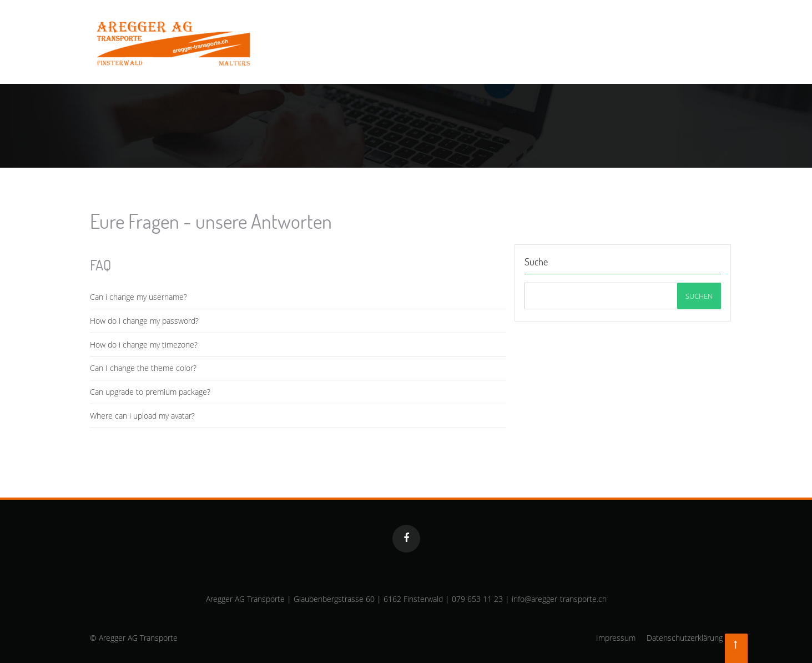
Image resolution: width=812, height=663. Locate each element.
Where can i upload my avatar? (142, 416)
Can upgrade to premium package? (150, 392)
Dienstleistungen (508, 32)
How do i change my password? (144, 321)
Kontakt (706, 32)
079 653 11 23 (477, 599)
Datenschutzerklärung (685, 638)
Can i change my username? (138, 297)
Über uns (653, 32)
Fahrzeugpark (589, 32)
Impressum (616, 638)
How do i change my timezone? (144, 345)
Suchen (699, 296)
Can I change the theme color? (143, 368)
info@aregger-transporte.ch (559, 599)
